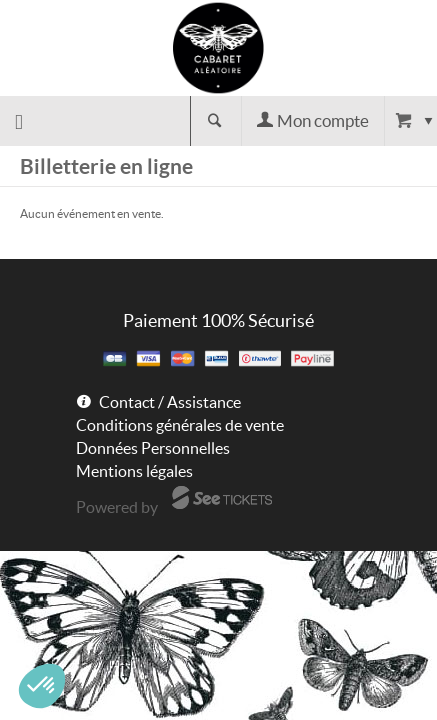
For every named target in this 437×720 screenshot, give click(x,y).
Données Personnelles (153, 448)
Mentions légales (134, 471)
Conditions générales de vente (180, 425)
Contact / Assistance (170, 402)
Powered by (117, 507)
